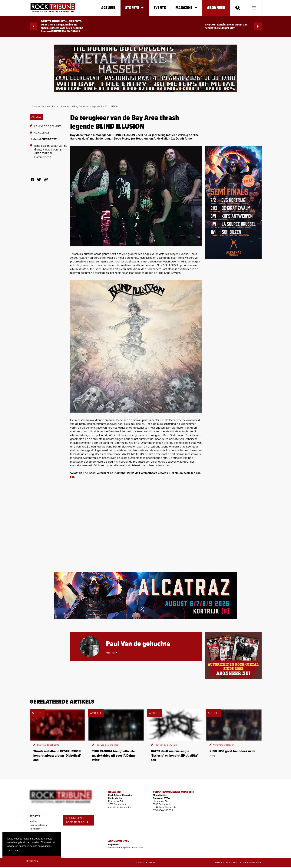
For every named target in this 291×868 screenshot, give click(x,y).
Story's (37, 106)
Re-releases (36, 829)
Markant (34, 821)
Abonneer (216, 8)
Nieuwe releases (38, 825)
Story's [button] (135, 8)
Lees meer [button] (14, 850)
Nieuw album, (51, 150)
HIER (73, 477)
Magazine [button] (186, 8)
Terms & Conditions (225, 863)
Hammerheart (43, 157)
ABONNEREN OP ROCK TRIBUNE (77, 820)
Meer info (111, 653)
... (30, 106)
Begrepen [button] (32, 861)
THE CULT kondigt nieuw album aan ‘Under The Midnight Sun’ (233, 26)
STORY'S (35, 816)
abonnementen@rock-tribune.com (126, 848)
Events (160, 8)
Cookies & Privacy (251, 863)
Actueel (108, 8)
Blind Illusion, (43, 146)
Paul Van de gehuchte (48, 126)
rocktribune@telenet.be (120, 807)
